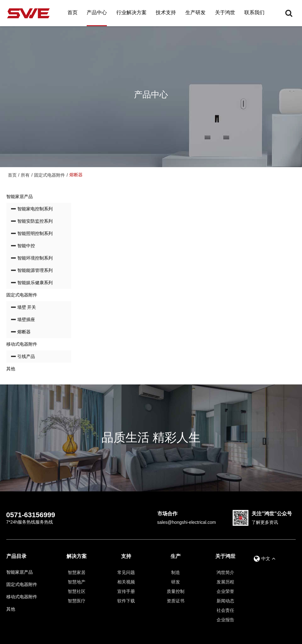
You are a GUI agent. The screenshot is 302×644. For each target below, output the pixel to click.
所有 (25, 175)
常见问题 (126, 572)
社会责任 (225, 610)
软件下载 (126, 601)
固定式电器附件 (49, 175)
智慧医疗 (77, 601)
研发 (176, 582)
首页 (73, 12)
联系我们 (254, 12)
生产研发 (195, 12)
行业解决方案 (131, 12)
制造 (176, 572)
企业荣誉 (225, 591)
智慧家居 (77, 572)
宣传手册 (126, 591)
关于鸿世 (225, 12)
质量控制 (176, 591)
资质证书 (176, 601)
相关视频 (126, 582)
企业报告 (225, 620)
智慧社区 (77, 591)
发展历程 (225, 582)
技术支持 (166, 12)
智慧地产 (77, 582)
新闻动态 (225, 601)
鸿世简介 (225, 572)
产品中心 (97, 12)
